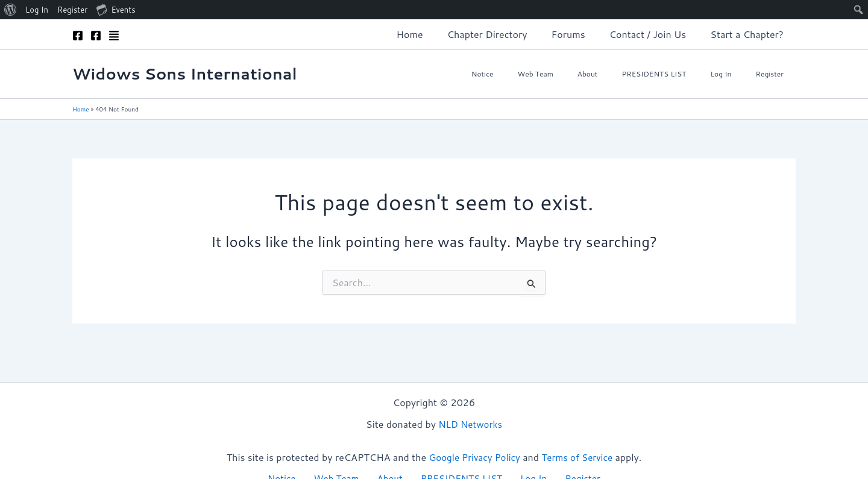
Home (432, 34)
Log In (735, 74)
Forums (580, 34)
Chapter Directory (504, 34)
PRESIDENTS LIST (678, 74)
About (621, 74)
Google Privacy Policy (473, 456)
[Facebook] (78, 36)
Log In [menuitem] (37, 10)
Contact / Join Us (655, 34)
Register (775, 74)
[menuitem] (11, 10)
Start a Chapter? (749, 34)
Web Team (579, 74)
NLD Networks (470, 423)
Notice (536, 74)
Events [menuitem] (116, 9)
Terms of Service (579, 456)
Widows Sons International (185, 74)
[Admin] (114, 36)
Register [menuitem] (72, 10)
